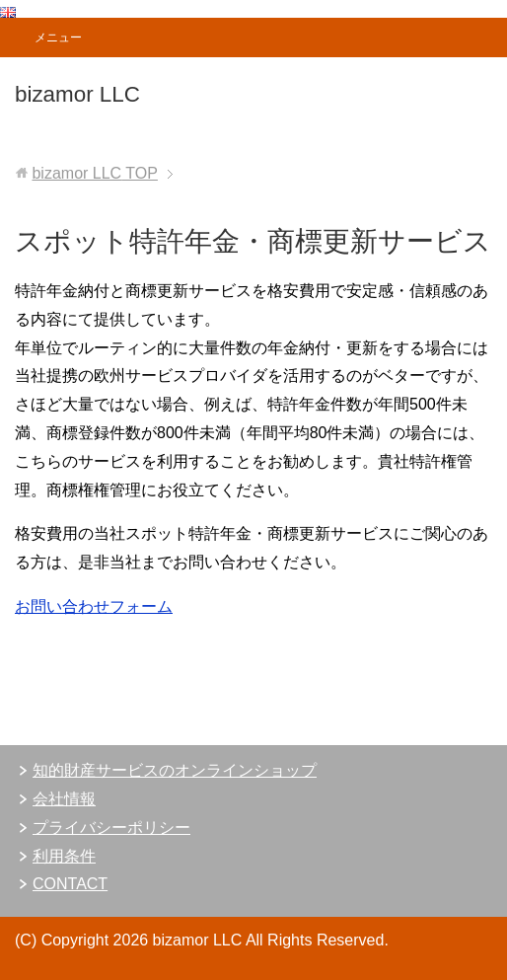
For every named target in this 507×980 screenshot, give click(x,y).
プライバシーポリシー (111, 828)
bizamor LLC (77, 94)
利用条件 (64, 856)
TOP (94, 173)
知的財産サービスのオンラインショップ (175, 770)
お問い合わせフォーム (94, 606)
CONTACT (70, 884)
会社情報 (64, 799)
